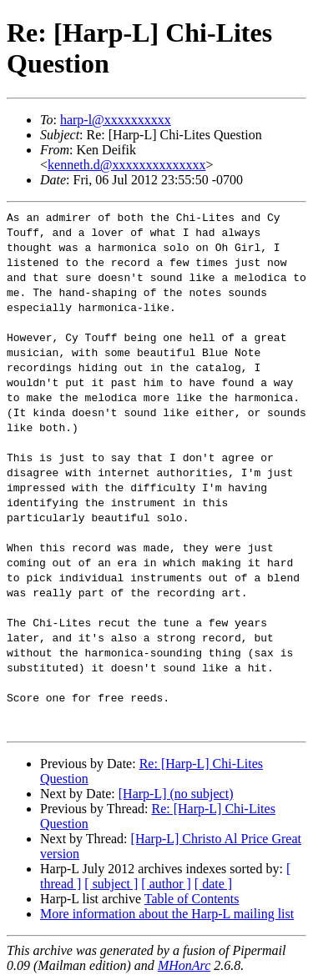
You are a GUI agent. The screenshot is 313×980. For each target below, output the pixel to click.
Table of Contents (192, 899)
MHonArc (184, 965)
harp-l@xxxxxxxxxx (116, 120)
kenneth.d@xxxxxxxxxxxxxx (126, 165)
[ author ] (166, 884)
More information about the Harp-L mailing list (167, 914)
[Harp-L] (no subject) (176, 794)
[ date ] (213, 884)
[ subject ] (111, 884)
